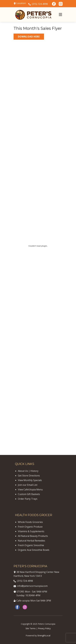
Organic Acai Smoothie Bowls (34, 550)
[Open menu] (60, 15)
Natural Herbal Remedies (32, 541)
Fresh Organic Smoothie (31, 545)
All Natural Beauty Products (33, 536)
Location (20, 3)
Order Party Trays (28, 499)
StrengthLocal (44, 636)
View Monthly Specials (30, 480)
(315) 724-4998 (38, 4)
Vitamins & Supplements (31, 531)
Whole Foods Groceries (30, 522)
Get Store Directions (29, 476)
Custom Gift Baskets (29, 494)
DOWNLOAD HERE (29, 37)
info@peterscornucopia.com (31, 586)
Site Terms (31, 628)
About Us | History (28, 471)
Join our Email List (28, 485)
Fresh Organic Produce (30, 527)
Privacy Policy (44, 628)
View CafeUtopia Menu (30, 489)
